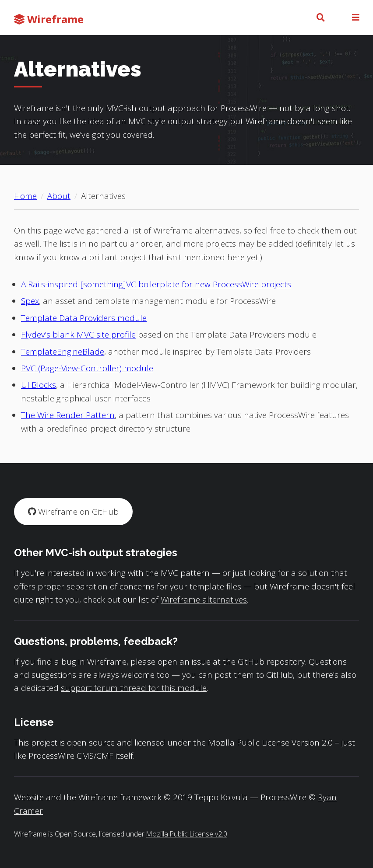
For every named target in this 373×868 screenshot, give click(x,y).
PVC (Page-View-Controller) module (87, 368)
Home (25, 196)
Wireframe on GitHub (73, 512)
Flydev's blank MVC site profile (78, 335)
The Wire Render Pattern (68, 415)
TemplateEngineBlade (63, 352)
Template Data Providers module (84, 318)
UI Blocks (39, 385)
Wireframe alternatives (204, 600)
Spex (30, 301)
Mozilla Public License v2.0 (187, 834)
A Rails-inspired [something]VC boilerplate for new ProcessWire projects (156, 284)
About (59, 196)
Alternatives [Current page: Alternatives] (103, 196)
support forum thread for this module (134, 688)
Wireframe (49, 19)
